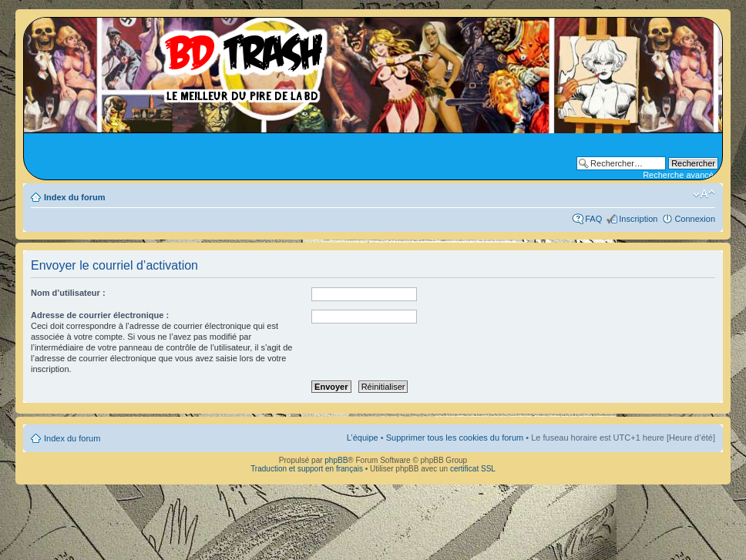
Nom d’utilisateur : (68, 293)
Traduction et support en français (307, 469)
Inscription (638, 219)
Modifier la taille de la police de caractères (704, 194)
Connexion (695, 219)
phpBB (336, 460)
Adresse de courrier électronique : (100, 315)
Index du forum (74, 197)
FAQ (593, 219)
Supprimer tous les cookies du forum (455, 438)
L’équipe (363, 438)
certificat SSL (473, 469)
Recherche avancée (680, 175)
